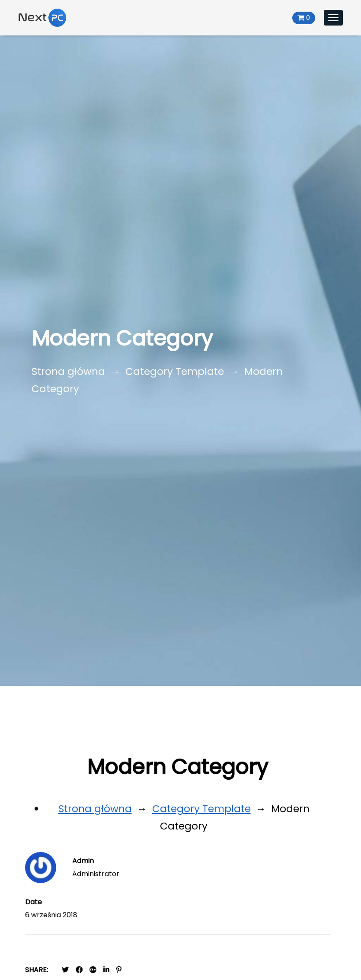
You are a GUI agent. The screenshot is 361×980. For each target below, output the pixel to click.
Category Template (175, 372)
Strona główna (68, 372)
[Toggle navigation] (333, 18)
